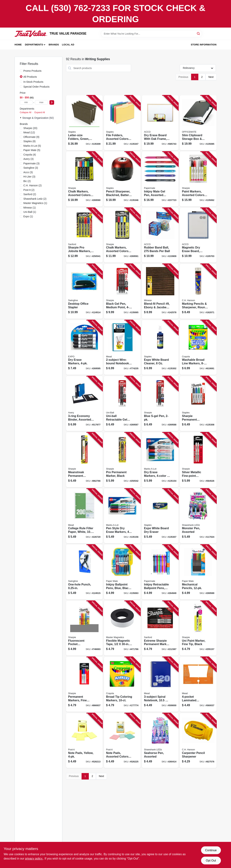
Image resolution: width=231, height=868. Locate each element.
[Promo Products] (21, 71)
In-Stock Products (33, 82)
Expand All (40, 112)
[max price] (41, 102)
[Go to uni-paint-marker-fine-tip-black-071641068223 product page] (198, 628)
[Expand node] (21, 118)
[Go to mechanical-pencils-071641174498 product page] (198, 572)
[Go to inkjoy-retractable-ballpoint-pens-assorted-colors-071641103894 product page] (160, 572)
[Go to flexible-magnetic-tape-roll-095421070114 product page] (122, 628)
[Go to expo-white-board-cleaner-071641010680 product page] (160, 348)
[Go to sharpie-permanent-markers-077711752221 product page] (198, 404)
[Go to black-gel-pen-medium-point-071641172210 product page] (122, 291)
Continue (211, 850)
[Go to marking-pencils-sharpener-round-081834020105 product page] (198, 291)
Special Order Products (37, 87)
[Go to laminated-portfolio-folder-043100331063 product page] (198, 684)
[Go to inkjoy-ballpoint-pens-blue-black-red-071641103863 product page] (122, 572)
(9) (31, 137)
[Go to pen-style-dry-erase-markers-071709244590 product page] (122, 516)
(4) (30, 155)
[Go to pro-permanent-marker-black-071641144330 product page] (122, 460)
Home (18, 45)
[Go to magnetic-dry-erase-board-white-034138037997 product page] (198, 235)
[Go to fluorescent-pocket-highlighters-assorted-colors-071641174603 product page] (84, 628)
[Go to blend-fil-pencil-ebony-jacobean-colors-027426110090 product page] (160, 291)
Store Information (204, 45)
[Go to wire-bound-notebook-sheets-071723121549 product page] (122, 348)
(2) (27, 181)
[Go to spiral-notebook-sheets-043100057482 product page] (160, 684)
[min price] (26, 102)
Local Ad (68, 45)
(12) (29, 132)
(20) (30, 128)
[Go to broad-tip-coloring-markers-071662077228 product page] (122, 684)
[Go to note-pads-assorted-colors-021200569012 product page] (122, 741)
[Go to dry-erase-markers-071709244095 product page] (160, 460)
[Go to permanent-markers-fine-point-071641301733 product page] (84, 684)
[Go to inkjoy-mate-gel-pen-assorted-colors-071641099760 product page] (160, 179)
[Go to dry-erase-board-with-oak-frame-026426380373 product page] (160, 123)
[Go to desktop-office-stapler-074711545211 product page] (84, 291)
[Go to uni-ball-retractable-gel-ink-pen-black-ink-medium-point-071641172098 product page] (122, 404)
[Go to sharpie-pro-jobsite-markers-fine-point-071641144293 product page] (84, 235)
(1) (35, 203)
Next (211, 77)
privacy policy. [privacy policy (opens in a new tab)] (34, 859)
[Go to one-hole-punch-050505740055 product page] (84, 572)
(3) (29, 159)
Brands (54, 45)
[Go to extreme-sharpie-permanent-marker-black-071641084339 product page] (160, 628)
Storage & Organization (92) (38, 118)
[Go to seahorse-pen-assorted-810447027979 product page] (160, 741)
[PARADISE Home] (31, 34)
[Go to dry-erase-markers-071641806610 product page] (84, 348)
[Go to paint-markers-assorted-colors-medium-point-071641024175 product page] (198, 179)
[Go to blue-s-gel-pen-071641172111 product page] (160, 404)
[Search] (199, 33)
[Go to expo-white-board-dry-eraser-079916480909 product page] (160, 516)
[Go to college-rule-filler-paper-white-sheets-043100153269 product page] (84, 516)
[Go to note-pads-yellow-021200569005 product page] (84, 741)
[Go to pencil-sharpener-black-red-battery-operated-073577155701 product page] (122, 179)
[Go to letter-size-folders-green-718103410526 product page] (84, 123)
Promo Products (32, 71)
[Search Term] (151, 34)
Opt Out (211, 861)
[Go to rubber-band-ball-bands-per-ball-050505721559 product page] (160, 235)
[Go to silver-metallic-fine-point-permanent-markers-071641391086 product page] (198, 460)
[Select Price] (52, 102)
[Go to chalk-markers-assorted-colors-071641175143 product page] (122, 235)
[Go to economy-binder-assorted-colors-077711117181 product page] (84, 404)
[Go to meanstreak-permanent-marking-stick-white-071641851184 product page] (84, 460)
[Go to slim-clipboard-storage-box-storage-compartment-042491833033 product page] (198, 123)
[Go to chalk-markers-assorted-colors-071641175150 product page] (84, 179)
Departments (34, 45)
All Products (30, 77)
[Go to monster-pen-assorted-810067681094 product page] (198, 516)
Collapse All (26, 112)
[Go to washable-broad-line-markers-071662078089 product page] (198, 348)
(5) (32, 146)
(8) (30, 141)
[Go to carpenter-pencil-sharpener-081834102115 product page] (198, 741)
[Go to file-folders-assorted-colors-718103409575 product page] (122, 123)
